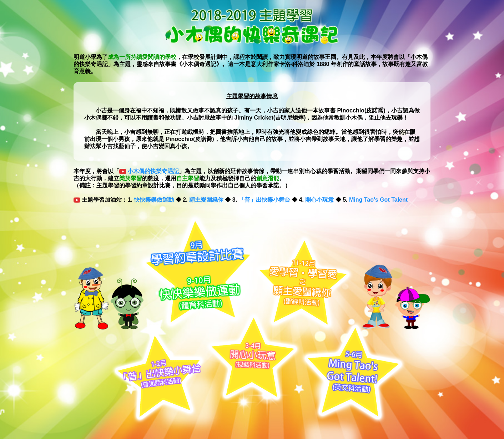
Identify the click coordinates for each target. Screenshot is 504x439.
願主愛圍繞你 (206, 200)
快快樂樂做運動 (154, 200)
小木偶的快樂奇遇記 (153, 171)
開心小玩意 (319, 200)
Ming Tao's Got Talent (378, 200)
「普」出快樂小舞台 (264, 200)
